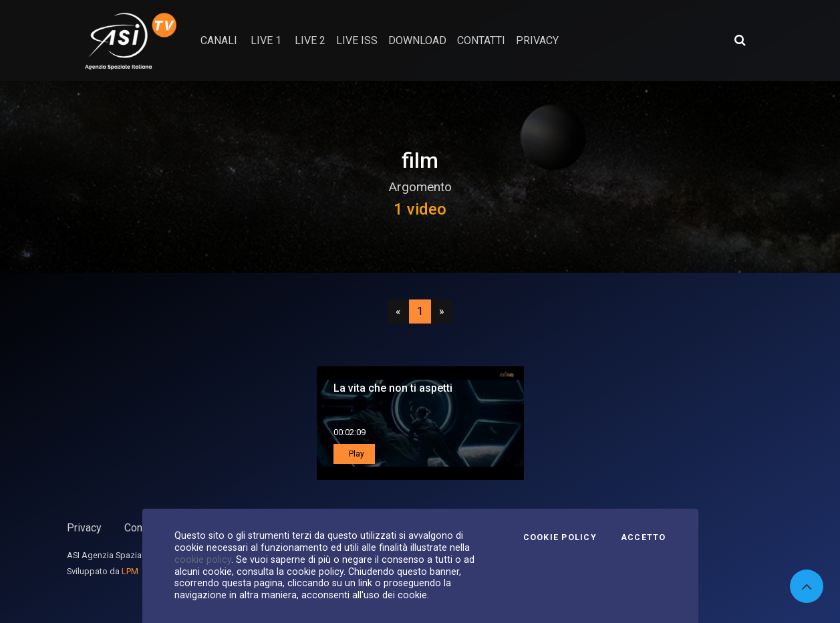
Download (417, 40)
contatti (481, 40)
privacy (537, 40)
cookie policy (203, 559)
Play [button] (356, 454)
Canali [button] (219, 40)
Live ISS (357, 40)
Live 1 (266, 40)
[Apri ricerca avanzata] (740, 40)
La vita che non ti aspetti (393, 388)
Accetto (644, 537)
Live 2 (310, 40)
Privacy (84, 528)
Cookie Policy (560, 537)
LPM (130, 571)
